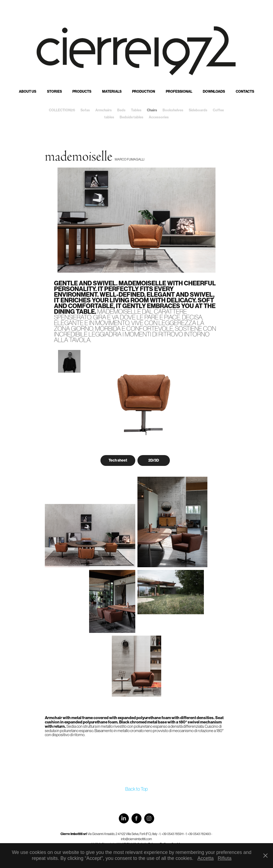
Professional (179, 91)
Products (82, 91)
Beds (121, 110)
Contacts (245, 91)
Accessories (159, 117)
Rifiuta (225, 858)
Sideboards (198, 110)
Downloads (214, 91)
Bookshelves (173, 110)
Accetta (205, 858)
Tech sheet (118, 460)
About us (28, 91)
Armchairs (104, 110)
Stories (54, 91)
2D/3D (154, 460)
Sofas (85, 110)
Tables (136, 110)
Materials (112, 91)
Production (144, 91)
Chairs (152, 110)
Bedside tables (132, 117)
